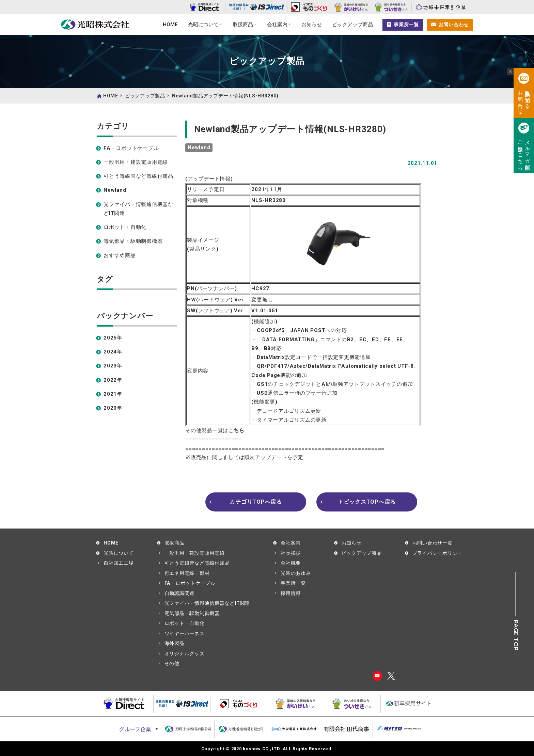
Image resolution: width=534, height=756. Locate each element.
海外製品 (175, 643)
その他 (172, 663)
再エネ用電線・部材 (187, 573)
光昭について (203, 25)
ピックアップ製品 (145, 96)
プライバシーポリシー (438, 553)
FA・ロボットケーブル (131, 148)
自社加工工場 (119, 563)
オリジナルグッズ (185, 653)
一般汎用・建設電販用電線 (136, 162)
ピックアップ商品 (352, 25)
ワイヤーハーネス (185, 633)
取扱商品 (243, 25)
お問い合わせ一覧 (433, 543)
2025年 (113, 338)
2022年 (113, 380)
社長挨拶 (291, 553)
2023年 (113, 366)
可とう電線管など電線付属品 (138, 176)
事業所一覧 (403, 25)
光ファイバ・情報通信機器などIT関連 (138, 209)
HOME (170, 25)
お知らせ (312, 25)
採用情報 (291, 593)
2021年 (113, 394)
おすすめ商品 (120, 255)
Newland (115, 190)
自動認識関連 (180, 593)
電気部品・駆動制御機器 (133, 241)
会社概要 (291, 563)
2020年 (113, 408)
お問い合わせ (450, 25)
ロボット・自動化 (125, 227)
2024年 (113, 352)
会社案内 (277, 25)
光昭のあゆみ (296, 573)
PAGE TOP (516, 635)
